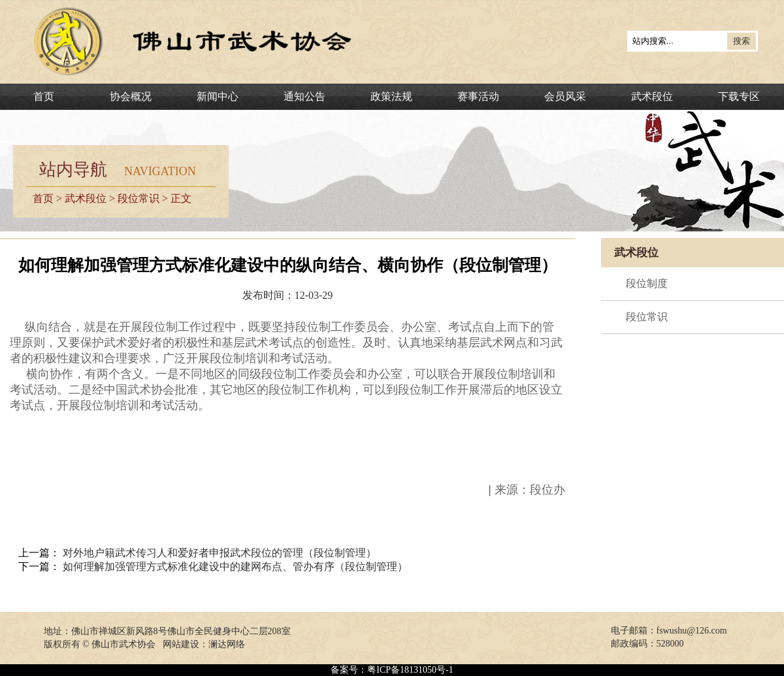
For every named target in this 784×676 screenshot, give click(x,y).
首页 (44, 96)
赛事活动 (478, 96)
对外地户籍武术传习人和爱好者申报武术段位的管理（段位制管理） (220, 553)
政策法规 (391, 96)
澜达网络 (227, 644)
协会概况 (131, 96)
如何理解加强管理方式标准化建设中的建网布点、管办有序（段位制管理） (235, 566)
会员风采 (565, 96)
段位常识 (139, 198)
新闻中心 (218, 96)
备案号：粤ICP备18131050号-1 (392, 670)
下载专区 (739, 96)
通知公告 (304, 96)
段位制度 (647, 283)
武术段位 (652, 96)
